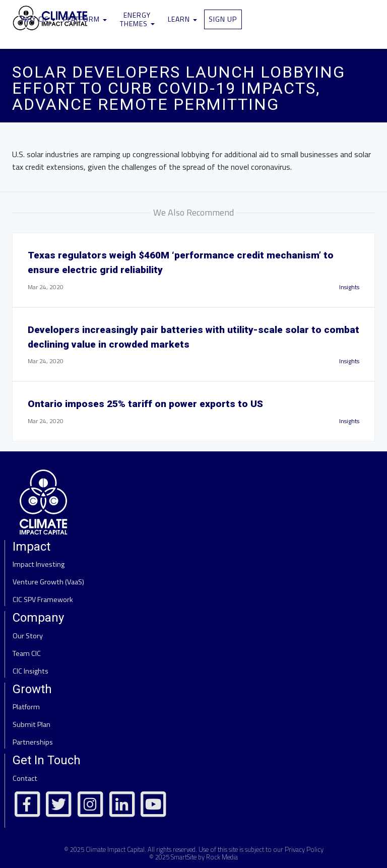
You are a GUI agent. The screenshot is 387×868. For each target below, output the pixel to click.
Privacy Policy (304, 849)
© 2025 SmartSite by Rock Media (193, 857)
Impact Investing (39, 564)
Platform (85, 19)
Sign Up (223, 19)
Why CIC (38, 19)
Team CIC (27, 653)
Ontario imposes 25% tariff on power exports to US (145, 404)
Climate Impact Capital (115, 849)
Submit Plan (31, 724)
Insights (349, 287)
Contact (25, 778)
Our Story (28, 636)
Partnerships (33, 742)
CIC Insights (30, 671)
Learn (182, 19)
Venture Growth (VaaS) (48, 582)
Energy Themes (137, 19)
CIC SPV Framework (43, 599)
